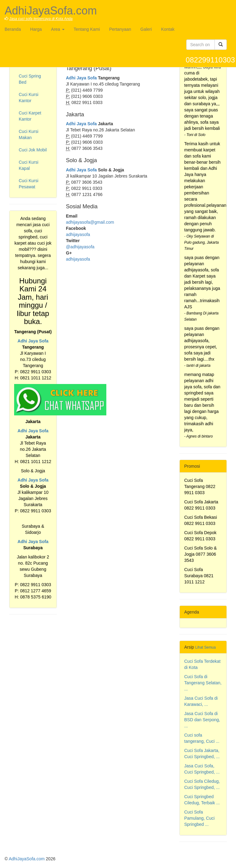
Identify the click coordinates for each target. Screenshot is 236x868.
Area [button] (58, 29)
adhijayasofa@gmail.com (90, 222)
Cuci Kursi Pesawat (29, 184)
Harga (36, 29)
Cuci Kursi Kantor (29, 98)
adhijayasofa (78, 234)
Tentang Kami (87, 29)
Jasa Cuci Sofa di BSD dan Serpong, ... (202, 720)
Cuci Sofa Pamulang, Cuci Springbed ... (200, 818)
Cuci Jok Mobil (33, 150)
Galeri (146, 29)
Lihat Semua (205, 647)
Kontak (168, 29)
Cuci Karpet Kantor (30, 116)
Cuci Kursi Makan (29, 134)
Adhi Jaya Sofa (33, 341)
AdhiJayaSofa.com (27, 859)
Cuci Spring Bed (30, 79)
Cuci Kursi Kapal (29, 165)
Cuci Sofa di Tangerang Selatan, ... (203, 683)
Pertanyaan (120, 29)
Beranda (13, 29)
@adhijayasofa (80, 247)
